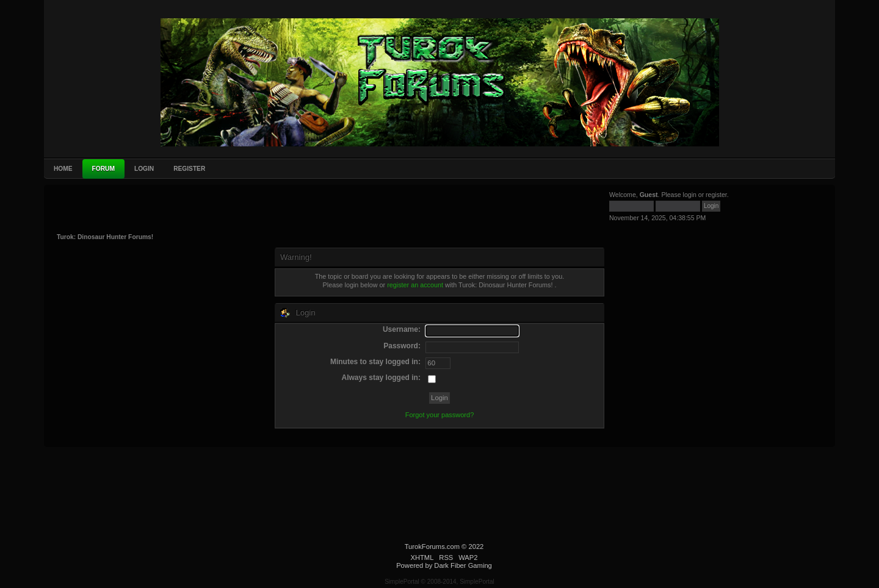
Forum (103, 169)
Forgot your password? (440, 415)
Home (63, 169)
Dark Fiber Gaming (463, 565)
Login (144, 169)
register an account (415, 285)
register (716, 195)
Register (189, 169)
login (690, 195)
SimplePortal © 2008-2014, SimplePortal (440, 582)
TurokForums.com (432, 547)
